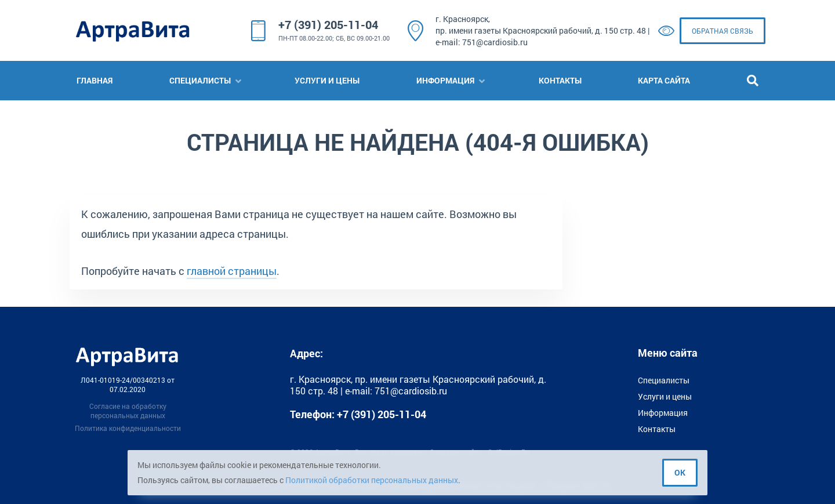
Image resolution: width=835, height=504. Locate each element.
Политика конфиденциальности (128, 428)
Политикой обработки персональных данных (372, 480)
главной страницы (232, 271)
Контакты (560, 80)
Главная (95, 80)
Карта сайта (664, 80)
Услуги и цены (327, 80)
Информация (445, 80)
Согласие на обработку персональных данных (128, 411)
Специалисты (200, 80)
